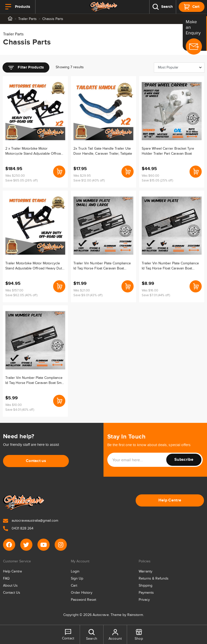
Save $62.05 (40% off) (21, 295)
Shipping (146, 586)
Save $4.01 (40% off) (20, 410)
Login (75, 571)
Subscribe (184, 460)
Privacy (144, 600)
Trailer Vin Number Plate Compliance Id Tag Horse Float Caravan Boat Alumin (102, 266)
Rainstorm (135, 615)
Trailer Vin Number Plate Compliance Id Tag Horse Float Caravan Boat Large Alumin (170, 266)
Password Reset (84, 600)
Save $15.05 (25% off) (157, 180)
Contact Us (12, 593)
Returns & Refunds (154, 579)
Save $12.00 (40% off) (89, 180)
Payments (146, 593)
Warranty (146, 571)
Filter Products (26, 68)
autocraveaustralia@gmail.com (31, 521)
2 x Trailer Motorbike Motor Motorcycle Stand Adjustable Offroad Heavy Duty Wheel (34, 151)
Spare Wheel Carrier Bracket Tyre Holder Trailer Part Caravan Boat (168, 151)
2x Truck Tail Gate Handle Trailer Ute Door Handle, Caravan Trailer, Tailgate (103, 151)
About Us (10, 586)
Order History (82, 593)
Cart (74, 586)
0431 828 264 (18, 528)
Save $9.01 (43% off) (88, 295)
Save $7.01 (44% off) (156, 295)
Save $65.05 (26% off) (22, 180)
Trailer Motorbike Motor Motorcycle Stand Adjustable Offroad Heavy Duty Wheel (35, 266)
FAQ (6, 579)
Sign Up (77, 579)
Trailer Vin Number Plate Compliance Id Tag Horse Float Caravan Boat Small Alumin (35, 380)
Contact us (36, 461)
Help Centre (170, 500)
